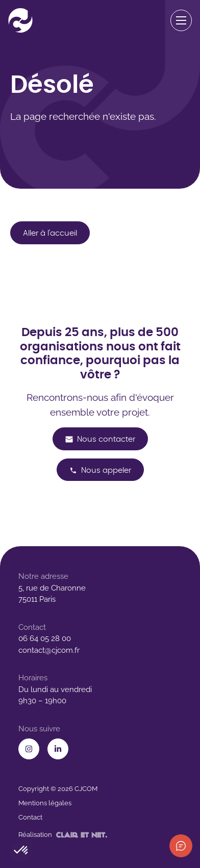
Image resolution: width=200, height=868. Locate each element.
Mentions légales (45, 803)
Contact (30, 817)
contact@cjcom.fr (49, 650)
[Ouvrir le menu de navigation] (181, 21)
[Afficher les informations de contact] (181, 846)
